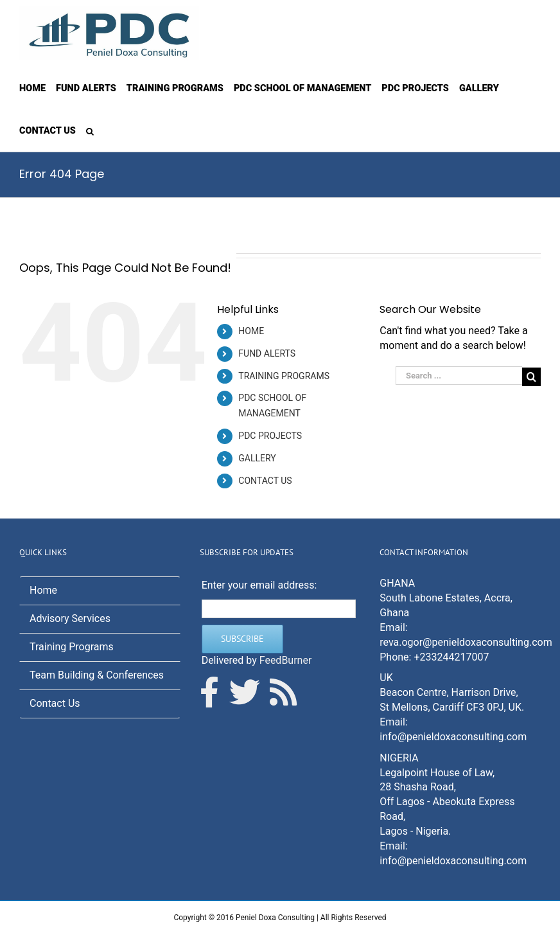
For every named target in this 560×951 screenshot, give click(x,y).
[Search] (90, 130)
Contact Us (55, 703)
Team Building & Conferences (97, 675)
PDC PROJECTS (270, 436)
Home (43, 590)
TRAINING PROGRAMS (284, 376)
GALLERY (257, 458)
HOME (251, 331)
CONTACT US (265, 481)
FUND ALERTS (267, 353)
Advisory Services (70, 618)
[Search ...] (459, 376)
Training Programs (72, 647)
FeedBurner (286, 660)
